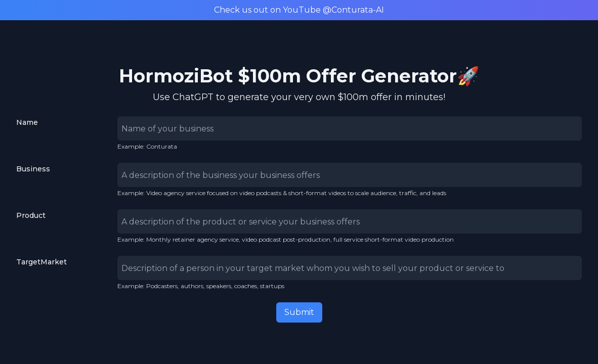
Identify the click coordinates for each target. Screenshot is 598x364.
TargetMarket (41, 262)
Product (31, 215)
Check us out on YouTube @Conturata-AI (299, 10)
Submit (299, 312)
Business (33, 169)
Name (27, 122)
